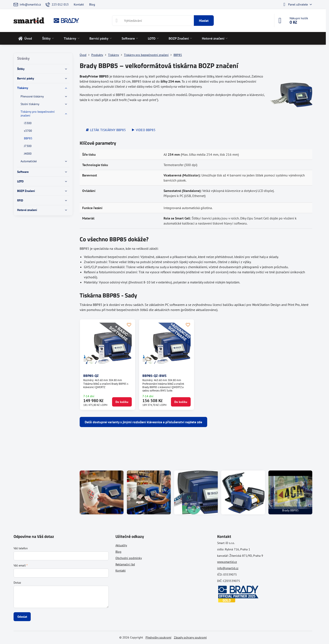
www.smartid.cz (227, 562)
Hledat (204, 21)
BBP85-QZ (91, 376)
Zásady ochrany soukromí (190, 637)
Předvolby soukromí (158, 637)
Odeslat (22, 617)
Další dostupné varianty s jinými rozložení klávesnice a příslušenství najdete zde (143, 422)
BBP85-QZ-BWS (154, 376)
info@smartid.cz (228, 568)
